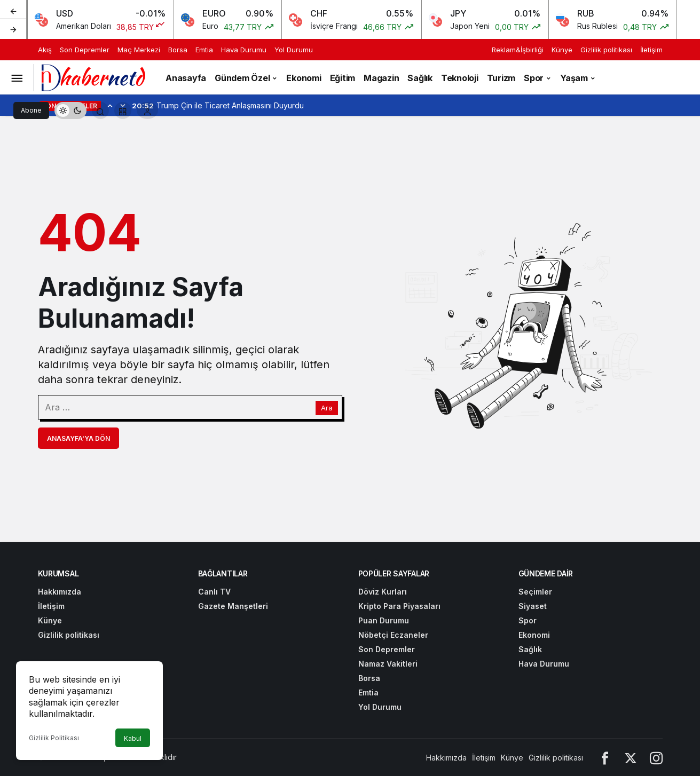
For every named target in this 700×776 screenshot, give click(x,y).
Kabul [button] (133, 738)
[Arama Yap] (100, 110)
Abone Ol (31, 113)
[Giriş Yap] (147, 110)
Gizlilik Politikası (54, 738)
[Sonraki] (13, 29)
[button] (123, 110)
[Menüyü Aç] (17, 77)
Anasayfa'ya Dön (78, 438)
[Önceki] (13, 10)
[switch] (70, 110)
